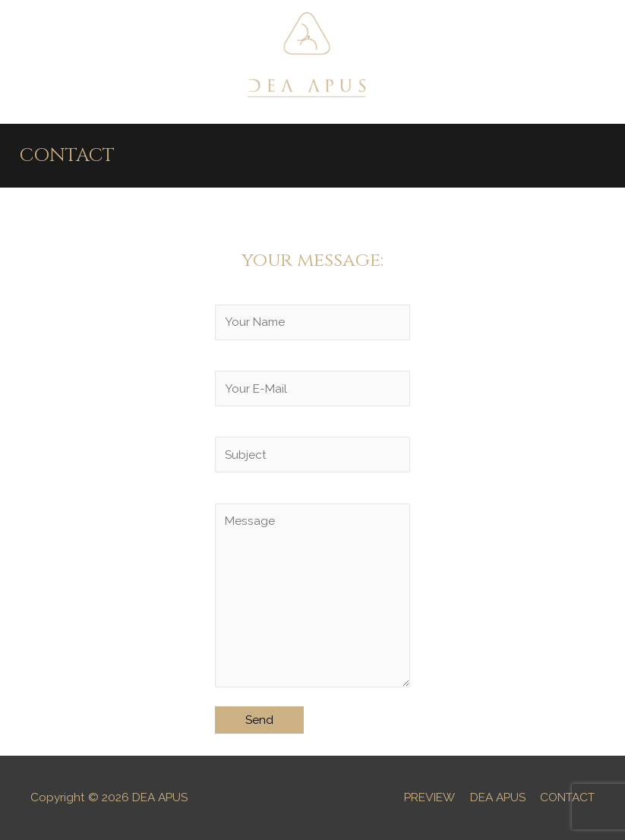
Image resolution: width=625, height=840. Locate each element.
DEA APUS (498, 797)
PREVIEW (429, 797)
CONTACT (567, 797)
